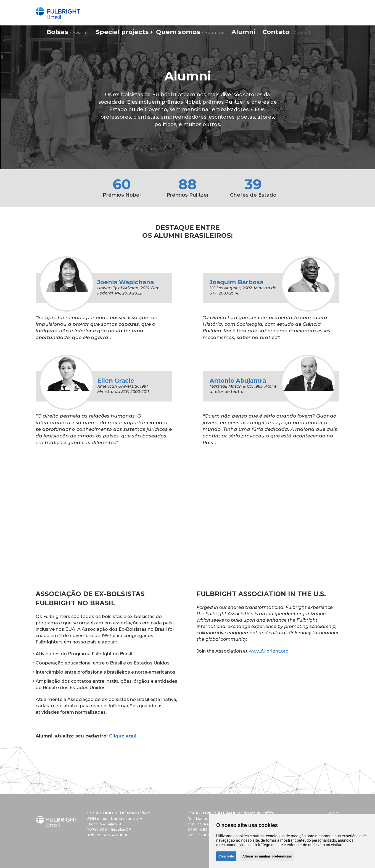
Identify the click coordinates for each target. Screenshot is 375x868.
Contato (278, 12)
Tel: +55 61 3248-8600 (108, 835)
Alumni (244, 12)
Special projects (151, 12)
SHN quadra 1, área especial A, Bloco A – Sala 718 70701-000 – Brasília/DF (115, 824)
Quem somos (203, 12)
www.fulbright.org (269, 651)
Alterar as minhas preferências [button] (267, 856)
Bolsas (108, 12)
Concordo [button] (226, 856)
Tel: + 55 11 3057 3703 (207, 835)
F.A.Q (334, 813)
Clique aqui (123, 736)
